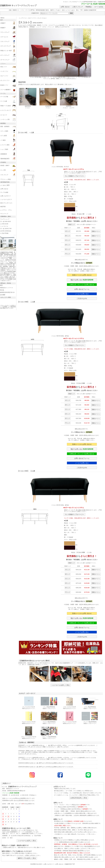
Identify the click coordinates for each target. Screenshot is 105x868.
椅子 (2, 20)
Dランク (68, 245)
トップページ (23, 18)
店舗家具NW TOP (70, 864)
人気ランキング (78, 7)
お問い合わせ (65, 7)
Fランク (68, 254)
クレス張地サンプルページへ (74, 176)
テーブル (3, 93)
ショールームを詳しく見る (61, 685)
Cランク (68, 240)
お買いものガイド (49, 864)
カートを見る (99, 7)
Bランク (68, 236)
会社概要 (3, 295)
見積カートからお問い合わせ (82, 275)
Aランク (68, 231)
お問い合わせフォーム (82, 289)
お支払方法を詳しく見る (79, 798)
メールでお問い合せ (82, 294)
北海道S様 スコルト (48, 106)
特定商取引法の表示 (36, 864)
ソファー (3, 64)
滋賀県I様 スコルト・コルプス (69, 106)
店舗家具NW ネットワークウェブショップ (18, 5)
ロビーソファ (32, 18)
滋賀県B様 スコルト (28, 106)
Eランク (68, 249)
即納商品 (89, 7)
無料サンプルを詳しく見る (27, 858)
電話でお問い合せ (82, 280)
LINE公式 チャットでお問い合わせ (82, 285)
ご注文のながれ (82, 298)
